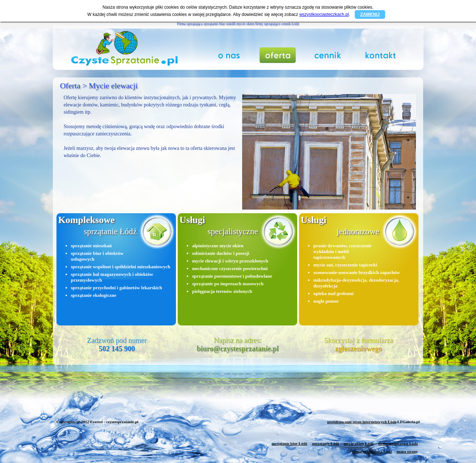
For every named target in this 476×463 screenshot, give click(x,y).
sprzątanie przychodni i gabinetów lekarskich (117, 288)
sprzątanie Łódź (325, 443)
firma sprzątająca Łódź (372, 451)
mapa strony (407, 451)
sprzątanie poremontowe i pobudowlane (232, 276)
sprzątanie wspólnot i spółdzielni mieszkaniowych (121, 267)
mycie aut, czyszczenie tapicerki (345, 265)
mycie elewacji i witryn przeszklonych (230, 261)
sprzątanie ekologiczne (94, 295)
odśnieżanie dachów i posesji (221, 253)
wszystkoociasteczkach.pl (324, 14)
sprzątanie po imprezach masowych (228, 284)
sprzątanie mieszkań (91, 246)
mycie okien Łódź (359, 443)
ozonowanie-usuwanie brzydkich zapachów (357, 272)
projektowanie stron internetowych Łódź (362, 422)
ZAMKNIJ (370, 14)
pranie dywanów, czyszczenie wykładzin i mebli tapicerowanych (343, 251)
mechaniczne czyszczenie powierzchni (230, 268)
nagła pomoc (326, 301)
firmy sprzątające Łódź (398, 443)
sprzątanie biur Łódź (289, 443)
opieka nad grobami (334, 293)
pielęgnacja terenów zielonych (222, 291)
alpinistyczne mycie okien (218, 246)
